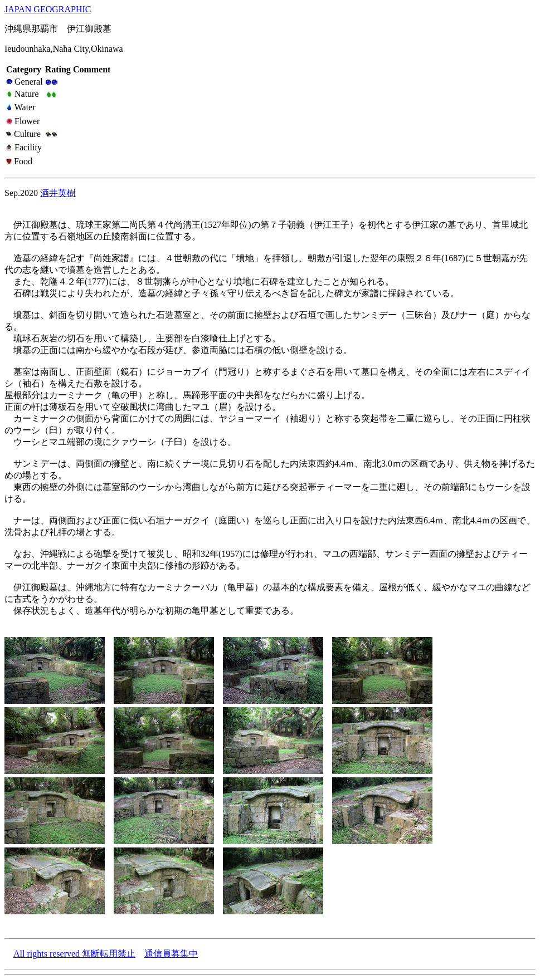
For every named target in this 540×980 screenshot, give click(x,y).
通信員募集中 (171, 954)
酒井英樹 (58, 193)
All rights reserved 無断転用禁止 (74, 954)
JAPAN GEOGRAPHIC (48, 9)
